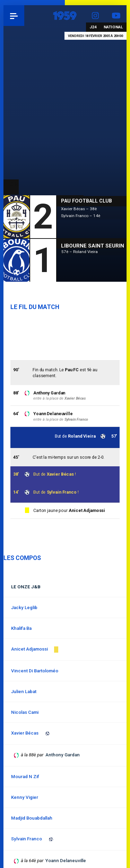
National (113, 27)
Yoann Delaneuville (53, 414)
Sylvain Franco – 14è (81, 216)
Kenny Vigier (25, 797)
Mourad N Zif (25, 777)
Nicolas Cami (25, 712)
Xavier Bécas (60, 474)
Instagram (95, 16)
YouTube (116, 16)
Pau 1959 (24, 15)
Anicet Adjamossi (87, 510)
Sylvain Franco (62, 492)
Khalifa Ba (21, 628)
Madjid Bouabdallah (32, 818)
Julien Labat (24, 692)
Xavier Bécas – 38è (79, 209)
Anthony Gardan (49, 393)
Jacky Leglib (24, 608)
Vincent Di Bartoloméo (35, 671)
